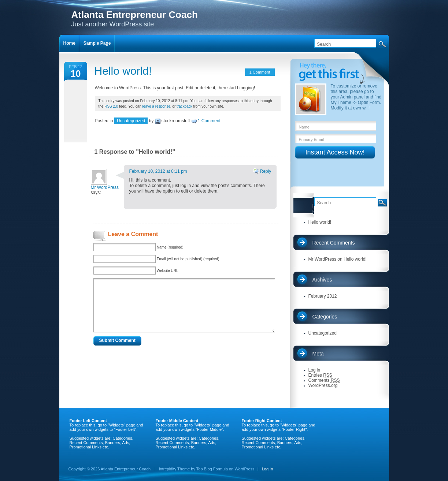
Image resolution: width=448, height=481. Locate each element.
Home (69, 43)
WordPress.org (323, 385)
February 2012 (323, 296)
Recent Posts (314, 209)
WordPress (244, 469)
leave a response (156, 106)
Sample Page (97, 43)
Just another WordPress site (135, 18)
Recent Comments (334, 243)
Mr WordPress (105, 187)
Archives (322, 280)
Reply (266, 171)
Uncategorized (131, 121)
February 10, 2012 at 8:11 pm (158, 171)
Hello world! (123, 71)
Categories (325, 317)
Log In (268, 469)
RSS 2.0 (111, 106)
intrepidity (168, 469)
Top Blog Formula (212, 469)
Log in (314, 370)
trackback (184, 106)
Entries (320, 375)
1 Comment (260, 72)
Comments (324, 381)
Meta (318, 354)
